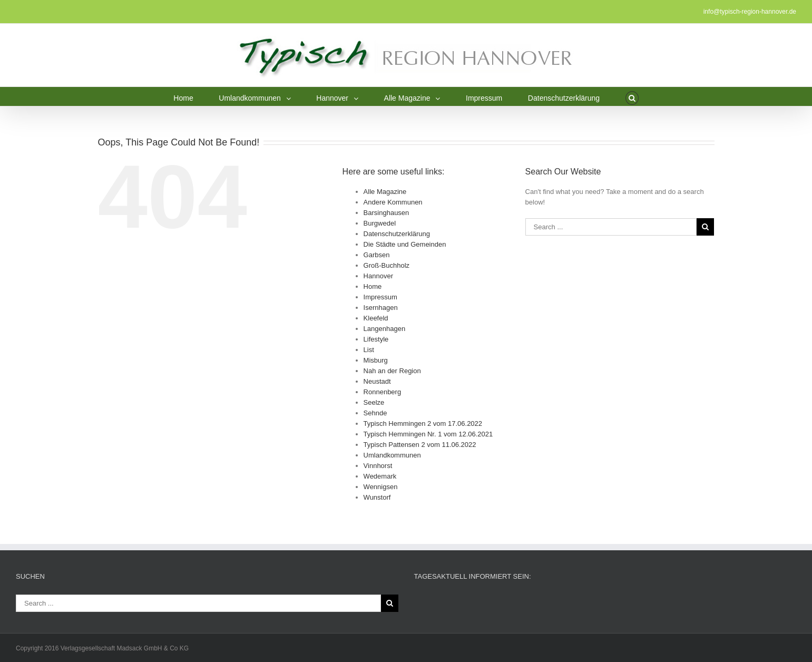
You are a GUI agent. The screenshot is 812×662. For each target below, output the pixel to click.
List (369, 350)
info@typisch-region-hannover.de (750, 12)
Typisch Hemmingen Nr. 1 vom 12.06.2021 (428, 434)
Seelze (374, 402)
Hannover (378, 276)
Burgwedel (380, 223)
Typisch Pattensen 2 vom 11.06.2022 (420, 445)
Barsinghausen (387, 213)
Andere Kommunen (393, 202)
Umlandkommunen (392, 455)
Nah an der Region (392, 371)
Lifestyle (376, 339)
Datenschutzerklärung (397, 234)
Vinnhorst (378, 466)
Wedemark (380, 476)
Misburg (376, 360)
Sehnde (375, 413)
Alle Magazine (385, 192)
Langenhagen (385, 329)
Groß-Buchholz (387, 265)
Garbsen (377, 255)
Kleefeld (376, 318)
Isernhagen (381, 308)
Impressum (380, 297)
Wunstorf (377, 497)
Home (373, 286)
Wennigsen (381, 487)
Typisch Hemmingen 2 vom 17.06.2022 (423, 424)
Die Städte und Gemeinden (405, 244)
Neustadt (377, 381)
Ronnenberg (383, 392)
